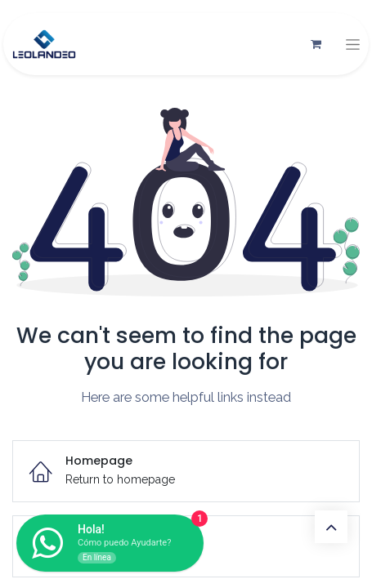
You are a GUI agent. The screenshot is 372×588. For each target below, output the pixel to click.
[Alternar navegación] (353, 45)
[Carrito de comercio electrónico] (316, 44)
